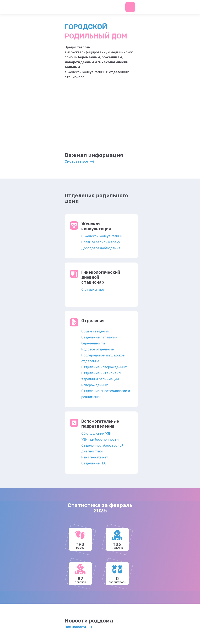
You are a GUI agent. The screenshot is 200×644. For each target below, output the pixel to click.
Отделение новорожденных (104, 367)
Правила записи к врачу (101, 242)
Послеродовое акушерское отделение (103, 358)
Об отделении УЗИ (96, 434)
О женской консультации (102, 236)
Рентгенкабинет (95, 457)
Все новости (75, 627)
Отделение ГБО (94, 463)
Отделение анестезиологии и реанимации (106, 394)
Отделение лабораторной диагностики (102, 449)
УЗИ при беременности (100, 440)
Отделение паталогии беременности (99, 340)
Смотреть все (76, 161)
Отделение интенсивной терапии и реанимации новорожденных (102, 379)
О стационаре (93, 290)
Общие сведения (95, 331)
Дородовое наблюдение (101, 248)
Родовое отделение (98, 349)
